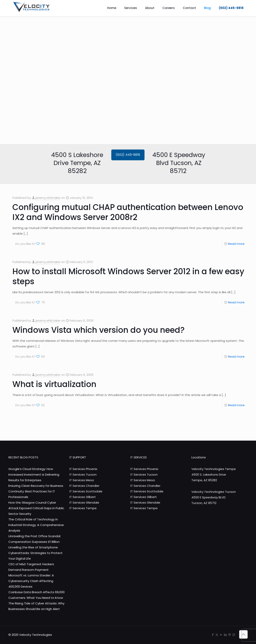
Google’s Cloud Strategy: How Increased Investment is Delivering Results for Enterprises (34, 474)
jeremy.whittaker (48, 198)
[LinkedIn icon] (225, 635)
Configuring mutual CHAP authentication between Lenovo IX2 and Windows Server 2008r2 (128, 212)
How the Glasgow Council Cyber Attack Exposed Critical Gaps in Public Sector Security (36, 508)
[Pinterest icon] (229, 635)
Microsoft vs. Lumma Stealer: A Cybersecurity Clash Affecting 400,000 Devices (31, 581)
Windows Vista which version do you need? (98, 330)
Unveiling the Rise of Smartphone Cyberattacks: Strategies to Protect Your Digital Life (35, 553)
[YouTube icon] (221, 635)
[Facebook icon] (213, 635)
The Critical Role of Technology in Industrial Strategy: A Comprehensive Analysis (36, 525)
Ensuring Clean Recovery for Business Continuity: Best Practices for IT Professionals (36, 491)
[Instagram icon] (234, 635)
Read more (236, 244)
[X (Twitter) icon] (217, 635)
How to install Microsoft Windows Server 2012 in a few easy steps (128, 276)
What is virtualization (54, 384)
